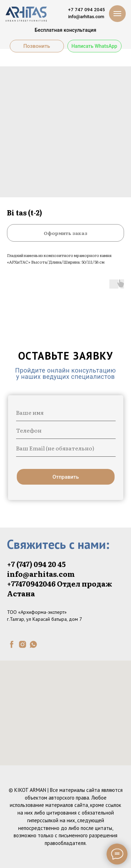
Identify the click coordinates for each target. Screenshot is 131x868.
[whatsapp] (33, 644)
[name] (66, 412)
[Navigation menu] (117, 14)
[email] (66, 448)
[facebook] (12, 644)
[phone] (66, 430)
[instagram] (23, 644)
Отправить (66, 477)
